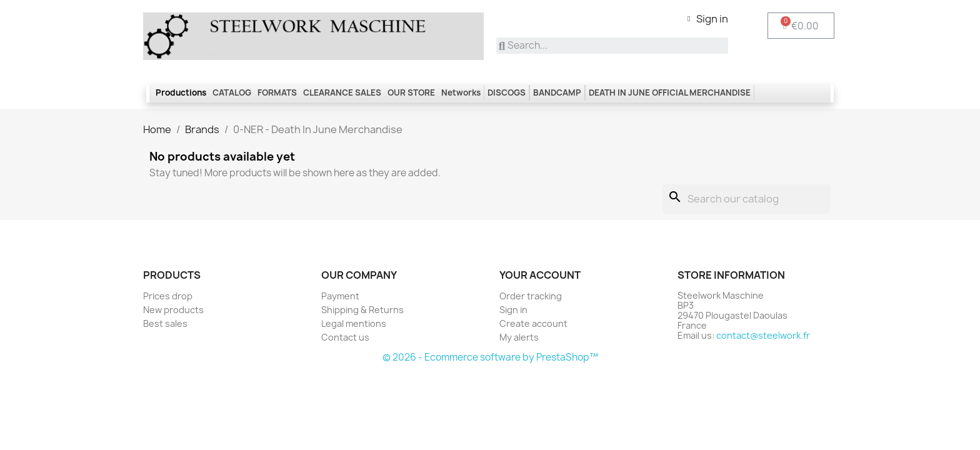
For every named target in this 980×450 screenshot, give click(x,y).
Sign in (513, 310)
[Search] (747, 199)
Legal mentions (354, 323)
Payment (340, 296)
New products (173, 310)
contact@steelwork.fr (763, 335)
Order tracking (531, 296)
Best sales (165, 323)
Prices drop (168, 296)
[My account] (708, 19)
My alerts (519, 337)
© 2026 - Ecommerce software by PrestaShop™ (490, 357)
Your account (540, 275)
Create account (533, 323)
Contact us (345, 337)
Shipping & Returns (362, 310)
